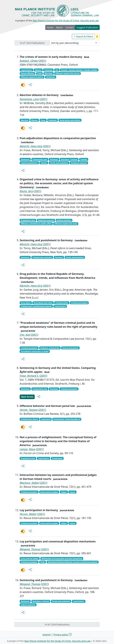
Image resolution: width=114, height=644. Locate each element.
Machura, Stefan (29, 483)
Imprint (47, 635)
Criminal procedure (79, 303)
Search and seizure (70, 348)
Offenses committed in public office (36, 224)
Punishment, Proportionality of (67, 419)
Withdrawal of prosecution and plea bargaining (62, 559)
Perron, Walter (28, 514)
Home (50, 27)
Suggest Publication (87, 27)
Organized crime (28, 220)
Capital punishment (29, 163)
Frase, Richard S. (29, 376)
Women (38, 70)
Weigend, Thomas (30, 549)
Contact (70, 27)
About (59, 27)
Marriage (49, 73)
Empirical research (79, 163)
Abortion (25, 120)
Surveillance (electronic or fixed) (35, 351)
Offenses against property (32, 77)
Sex (57, 70)
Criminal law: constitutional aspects (36, 306)
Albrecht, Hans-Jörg (31, 146)
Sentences (51, 77)
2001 (42, 61)
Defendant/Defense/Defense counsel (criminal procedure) (73, 562)
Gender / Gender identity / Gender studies (79, 70)
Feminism (52, 120)
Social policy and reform (70, 120)
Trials (39, 73)
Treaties (84, 159)
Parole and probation (59, 163)
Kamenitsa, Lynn (29, 99)
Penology (54, 159)
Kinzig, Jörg (26, 191)
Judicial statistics (64, 220)
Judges (64, 492)
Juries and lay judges (49, 492)
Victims (44, 163)
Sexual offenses (28, 73)
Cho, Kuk (25, 335)
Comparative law (40, 159)
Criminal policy (62, 303)
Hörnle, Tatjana (29, 410)
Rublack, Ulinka (29, 61)
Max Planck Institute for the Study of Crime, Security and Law (66, 21)
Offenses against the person (67, 73)
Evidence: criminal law (50, 348)
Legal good (46, 419)
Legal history (26, 70)
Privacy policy (61, 635)
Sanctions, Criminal (69, 159)
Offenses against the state (66, 224)
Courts (72, 492)
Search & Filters (83, 36)
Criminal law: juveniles (42, 257)
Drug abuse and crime (43, 303)
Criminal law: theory (30, 419)
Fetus (43, 120)
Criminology (57, 458)
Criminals (48, 70)
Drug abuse (26, 303)
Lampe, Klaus (28, 449)
